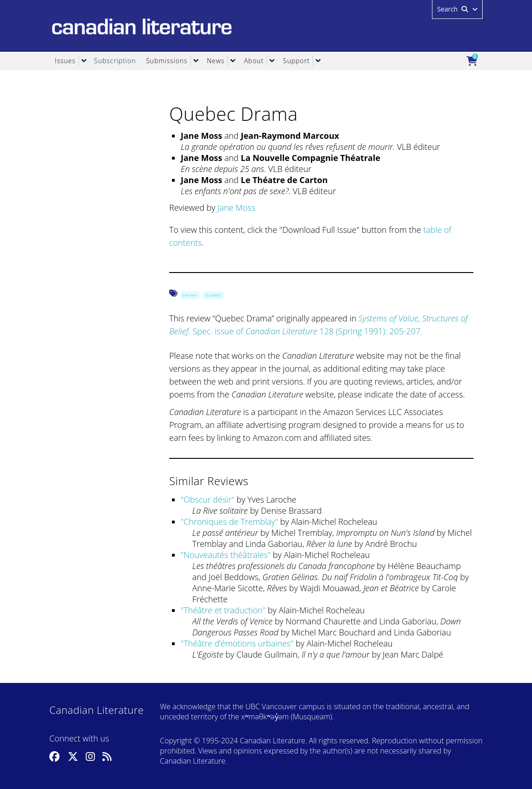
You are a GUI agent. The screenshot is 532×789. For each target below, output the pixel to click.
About (254, 61)
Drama (190, 295)
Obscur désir (207, 499)
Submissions (167, 61)
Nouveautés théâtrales (225, 555)
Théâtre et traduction (223, 610)
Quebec (214, 295)
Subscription (115, 61)
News (216, 61)
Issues (65, 61)
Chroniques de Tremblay (229, 522)
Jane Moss (236, 208)
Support (296, 61)
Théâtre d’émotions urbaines (237, 643)
